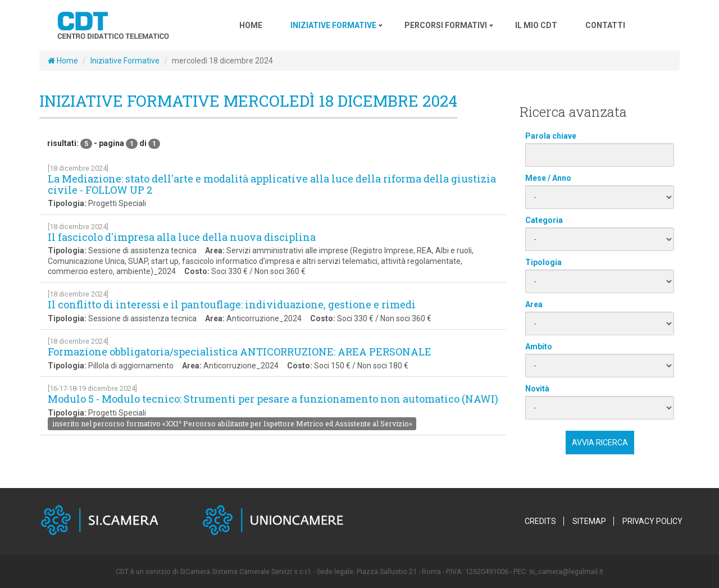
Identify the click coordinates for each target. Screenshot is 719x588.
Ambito (539, 347)
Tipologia (543, 262)
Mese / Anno (548, 178)
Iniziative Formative (125, 61)
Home (63, 61)
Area (534, 304)
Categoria (544, 220)
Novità (537, 389)
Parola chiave (551, 136)
